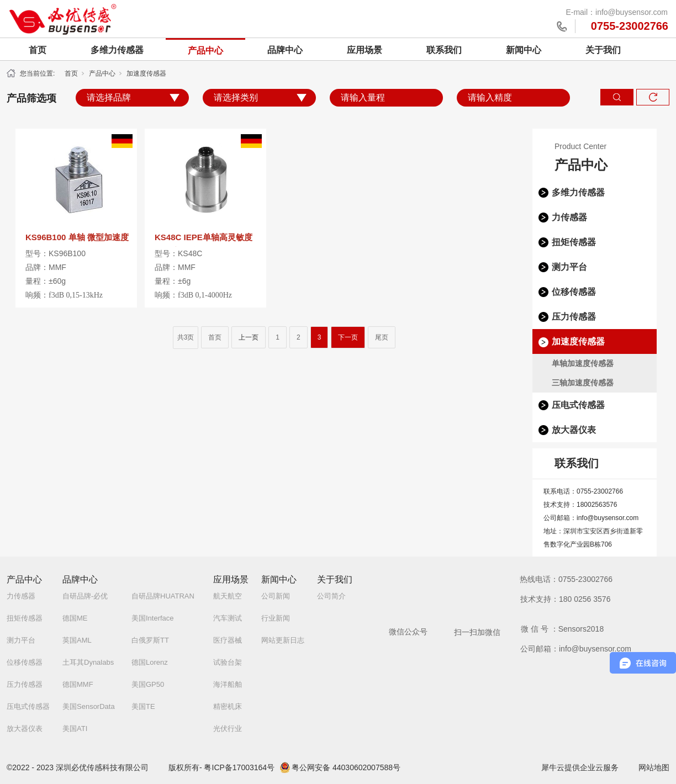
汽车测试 (228, 618)
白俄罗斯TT (150, 640)
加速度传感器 (146, 73)
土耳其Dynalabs (88, 662)
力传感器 (569, 217)
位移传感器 (574, 292)
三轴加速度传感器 (583, 383)
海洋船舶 (228, 684)
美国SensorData (89, 706)
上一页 (249, 337)
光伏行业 (228, 729)
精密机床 (228, 706)
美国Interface (153, 618)
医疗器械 (228, 640)
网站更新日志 (283, 640)
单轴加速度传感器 (583, 363)
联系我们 (444, 50)
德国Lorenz (150, 662)
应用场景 (365, 50)
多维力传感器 (117, 50)
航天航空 (228, 596)
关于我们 (603, 50)
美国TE (143, 706)
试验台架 (228, 662)
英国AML (77, 640)
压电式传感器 (578, 405)
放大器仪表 (574, 430)
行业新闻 (276, 618)
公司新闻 (276, 596)
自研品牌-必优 (85, 596)
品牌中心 (285, 50)
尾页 (382, 337)
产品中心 (205, 51)
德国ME (75, 618)
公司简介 (331, 596)
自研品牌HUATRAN (163, 596)
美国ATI (75, 729)
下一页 (348, 337)
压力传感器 (574, 317)
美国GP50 (148, 684)
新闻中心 (524, 50)
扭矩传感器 (574, 242)
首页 (38, 50)
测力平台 (569, 267)
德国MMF (78, 684)
